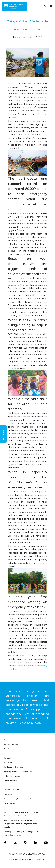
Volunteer (8, 794)
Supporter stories (11, 790)
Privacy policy (9, 803)
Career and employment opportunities (20, 799)
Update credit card (12, 749)
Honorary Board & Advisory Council (18, 771)
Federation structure (13, 776)
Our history (8, 762)
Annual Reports (10, 781)
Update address (11, 744)
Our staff (7, 758)
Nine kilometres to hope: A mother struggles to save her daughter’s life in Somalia (20, 824)
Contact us (8, 740)
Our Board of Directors (13, 767)
